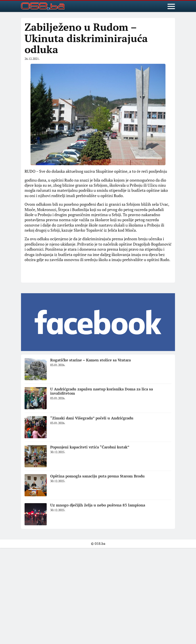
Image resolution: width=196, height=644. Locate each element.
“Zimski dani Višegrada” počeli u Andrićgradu (92, 418)
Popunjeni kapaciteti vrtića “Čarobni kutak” (90, 447)
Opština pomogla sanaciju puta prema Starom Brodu (97, 476)
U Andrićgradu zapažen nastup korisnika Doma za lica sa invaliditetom (102, 391)
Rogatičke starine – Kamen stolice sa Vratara (90, 360)
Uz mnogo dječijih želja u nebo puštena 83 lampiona (98, 505)
